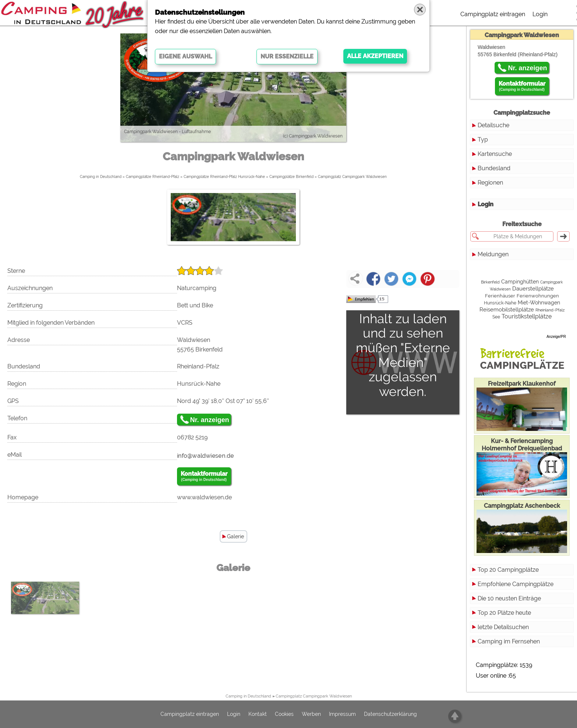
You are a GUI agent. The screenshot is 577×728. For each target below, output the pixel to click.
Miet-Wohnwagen (539, 303)
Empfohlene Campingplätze (516, 584)
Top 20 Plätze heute (504, 613)
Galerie (236, 536)
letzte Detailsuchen (503, 627)
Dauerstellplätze (533, 288)
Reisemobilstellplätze (507, 310)
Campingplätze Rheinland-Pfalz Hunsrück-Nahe (224, 177)
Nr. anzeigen (210, 420)
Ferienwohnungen (538, 296)
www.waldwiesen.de (204, 497)
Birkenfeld (490, 282)
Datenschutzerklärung (390, 714)
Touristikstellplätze (527, 316)
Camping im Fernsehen (509, 641)
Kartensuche (495, 154)
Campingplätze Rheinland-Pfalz (153, 177)
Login (540, 14)
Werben (311, 714)
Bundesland (494, 168)
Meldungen (493, 254)
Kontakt (258, 714)
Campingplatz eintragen (493, 14)
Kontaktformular (204, 477)
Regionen (490, 183)
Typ (483, 140)
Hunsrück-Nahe (500, 303)
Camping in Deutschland (101, 177)
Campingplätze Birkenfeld (291, 177)
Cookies (284, 714)
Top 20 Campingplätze (508, 570)
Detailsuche (493, 125)
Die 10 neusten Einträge (509, 598)
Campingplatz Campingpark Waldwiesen (352, 177)
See (496, 317)
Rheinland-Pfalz (550, 310)
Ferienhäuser (500, 296)
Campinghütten (520, 282)
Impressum (342, 714)
